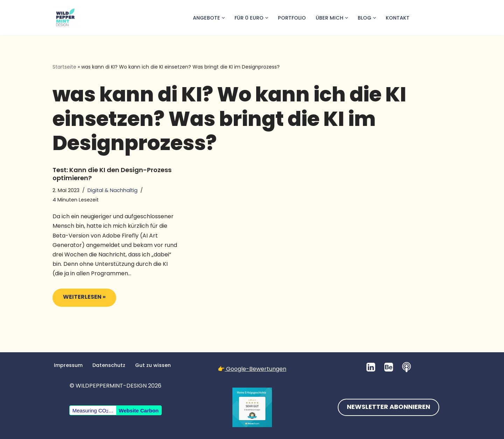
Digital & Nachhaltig (113, 190)
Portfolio (292, 18)
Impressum (68, 365)
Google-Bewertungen (255, 369)
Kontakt (398, 18)
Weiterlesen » (79, 299)
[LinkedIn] (371, 367)
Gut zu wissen (153, 365)
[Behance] (389, 367)
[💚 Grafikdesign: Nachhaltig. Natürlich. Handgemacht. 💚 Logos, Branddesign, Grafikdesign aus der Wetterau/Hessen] (66, 18)
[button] (223, 18)
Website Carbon (139, 410)
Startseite (64, 67)
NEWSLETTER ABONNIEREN (388, 407)
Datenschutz (109, 365)
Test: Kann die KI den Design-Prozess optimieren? (112, 174)
